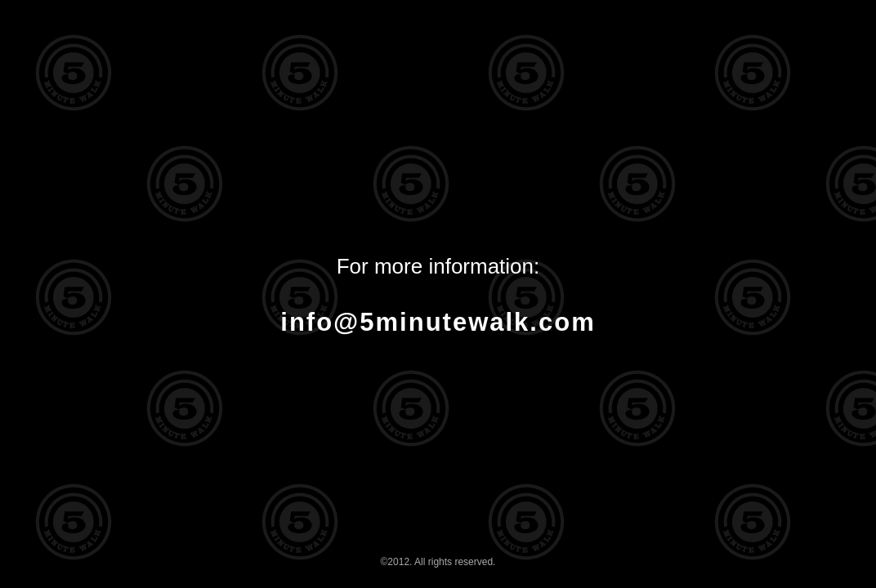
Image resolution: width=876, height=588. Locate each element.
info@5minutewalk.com (438, 322)
